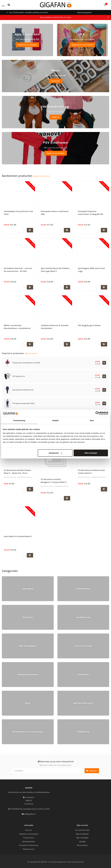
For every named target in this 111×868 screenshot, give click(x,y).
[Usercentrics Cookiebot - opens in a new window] (97, 413)
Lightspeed (61, 862)
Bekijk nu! (56, 117)
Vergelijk (82, 842)
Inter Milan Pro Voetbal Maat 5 (18, 536)
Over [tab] (92, 420)
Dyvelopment (79, 862)
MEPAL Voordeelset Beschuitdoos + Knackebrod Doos (17, 328)
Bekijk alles (32, 354)
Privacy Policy (29, 838)
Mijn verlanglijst (82, 838)
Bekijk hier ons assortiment (82, 45)
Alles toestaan (91, 453)
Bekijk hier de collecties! (27, 45)
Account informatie (82, 830)
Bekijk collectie (42, 176)
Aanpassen (55, 453)
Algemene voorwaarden (29, 834)
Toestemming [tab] (19, 420)
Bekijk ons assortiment (56, 153)
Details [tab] (56, 420)
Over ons (29, 830)
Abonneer (92, 771)
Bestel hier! (56, 81)
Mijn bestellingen (82, 834)
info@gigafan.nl (29, 814)
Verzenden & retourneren (29, 845)
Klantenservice (29, 849)
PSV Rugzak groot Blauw (89, 325)
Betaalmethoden (29, 842)
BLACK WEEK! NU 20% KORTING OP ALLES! (56, 17)
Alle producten (82, 845)
